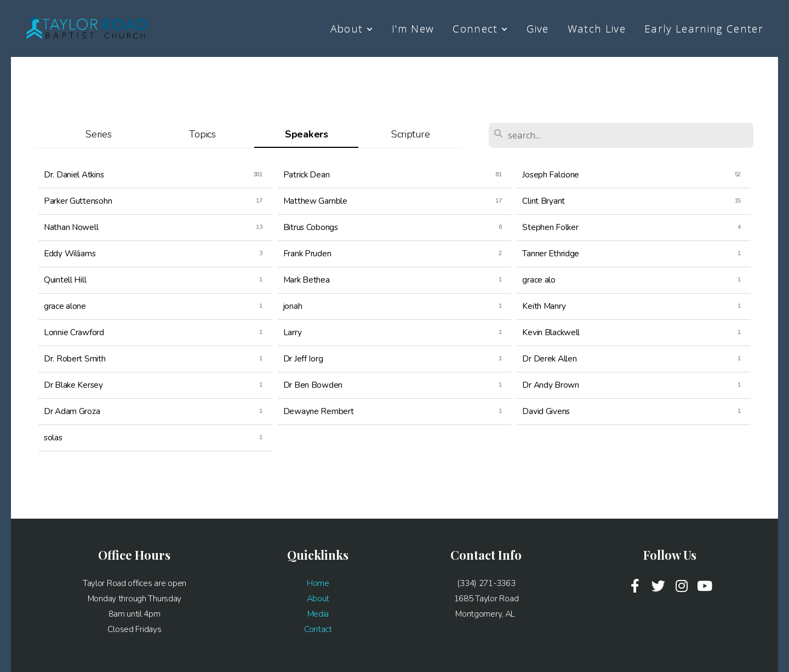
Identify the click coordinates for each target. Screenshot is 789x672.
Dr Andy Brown (550, 385)
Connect (480, 28)
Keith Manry (544, 306)
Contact (318, 629)
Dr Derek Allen (549, 358)
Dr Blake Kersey (73, 385)
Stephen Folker (550, 227)
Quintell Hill (65, 280)
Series (98, 134)
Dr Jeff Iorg (303, 358)
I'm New (413, 28)
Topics (202, 134)
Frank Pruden (307, 253)
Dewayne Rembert (319, 411)
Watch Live (597, 28)
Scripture (410, 134)
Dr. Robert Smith (75, 358)
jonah (293, 306)
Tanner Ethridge (551, 253)
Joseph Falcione (551, 174)
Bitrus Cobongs (311, 227)
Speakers (307, 134)
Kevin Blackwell (551, 332)
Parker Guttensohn (78, 201)
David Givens (546, 411)
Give (538, 28)
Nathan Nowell (71, 227)
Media (318, 614)
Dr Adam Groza (72, 411)
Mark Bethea (307, 280)
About (352, 28)
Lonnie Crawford (74, 332)
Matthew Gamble (315, 201)
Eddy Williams (70, 253)
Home (318, 583)
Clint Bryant (544, 201)
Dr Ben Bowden (313, 385)
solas (53, 437)
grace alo (539, 280)
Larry (293, 332)
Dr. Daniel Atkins (74, 174)
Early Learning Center (704, 28)
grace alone (65, 306)
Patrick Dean (307, 174)
